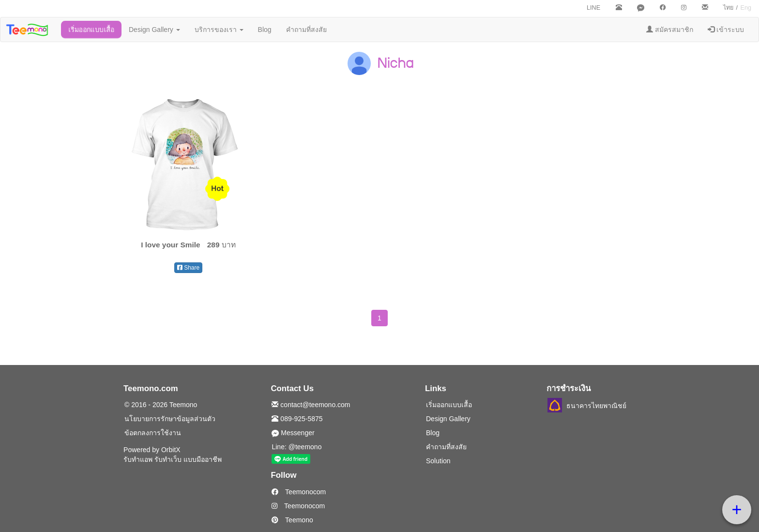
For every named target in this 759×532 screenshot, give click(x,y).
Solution (438, 461)
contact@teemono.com (311, 405)
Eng (746, 8)
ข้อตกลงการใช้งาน (153, 433)
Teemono (292, 520)
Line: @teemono (296, 447)
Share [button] (188, 268)
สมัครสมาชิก (670, 30)
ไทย (728, 8)
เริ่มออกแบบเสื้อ (91, 30)
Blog (265, 30)
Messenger (293, 433)
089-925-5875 (297, 419)
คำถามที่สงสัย (306, 30)
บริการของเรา (219, 30)
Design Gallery (154, 30)
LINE (593, 8)
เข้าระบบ (726, 30)
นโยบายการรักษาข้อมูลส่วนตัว (170, 419)
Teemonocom (299, 492)
